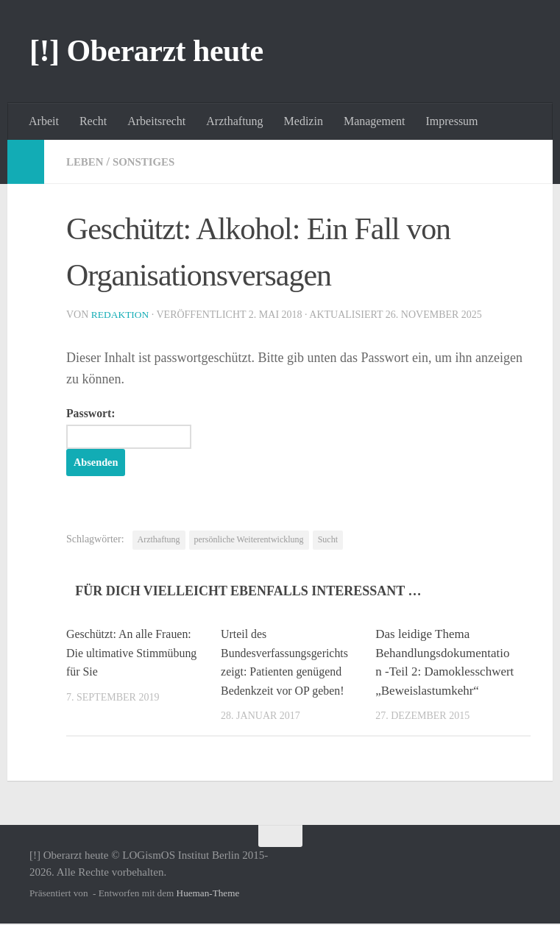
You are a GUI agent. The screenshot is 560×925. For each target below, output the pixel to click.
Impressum (451, 121)
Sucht (328, 541)
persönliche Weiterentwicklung (249, 541)
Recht (93, 121)
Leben (86, 162)
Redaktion (121, 315)
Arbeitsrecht (156, 121)
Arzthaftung (234, 121)
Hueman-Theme (208, 894)
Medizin (304, 121)
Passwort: (135, 428)
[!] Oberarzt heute (146, 51)
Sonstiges (149, 162)
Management (375, 121)
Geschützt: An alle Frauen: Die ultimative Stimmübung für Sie (133, 654)
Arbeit (44, 121)
